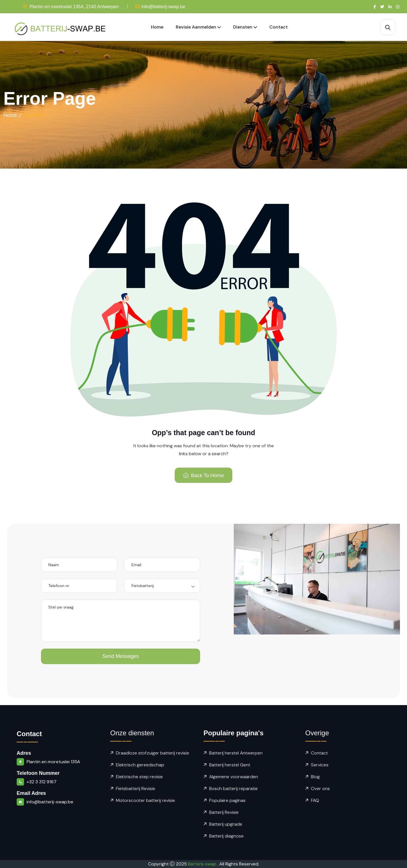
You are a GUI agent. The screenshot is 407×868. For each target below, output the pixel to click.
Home (157, 27)
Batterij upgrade (226, 824)
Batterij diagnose (226, 836)
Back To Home (204, 476)
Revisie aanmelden (196, 27)
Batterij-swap (203, 864)
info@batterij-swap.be (163, 7)
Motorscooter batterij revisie (145, 800)
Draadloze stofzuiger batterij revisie (152, 753)
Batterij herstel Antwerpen (236, 753)
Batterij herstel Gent (230, 765)
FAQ (315, 800)
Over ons (320, 789)
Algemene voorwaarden (234, 777)
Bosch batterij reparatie (233, 789)
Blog (315, 777)
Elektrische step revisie (139, 777)
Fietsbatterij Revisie (136, 789)
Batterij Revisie (224, 812)
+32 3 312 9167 (42, 782)
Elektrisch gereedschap (140, 765)
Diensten (243, 27)
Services (320, 765)
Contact (279, 27)
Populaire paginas (227, 800)
